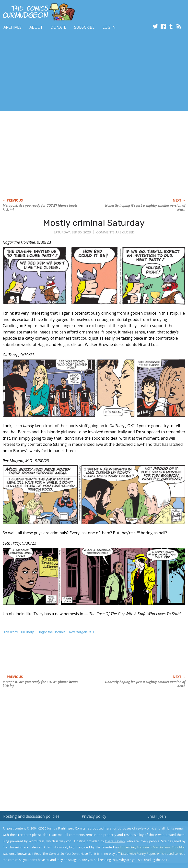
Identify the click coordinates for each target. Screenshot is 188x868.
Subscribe (84, 27)
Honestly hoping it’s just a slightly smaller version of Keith (145, 207)
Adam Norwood (56, 847)
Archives (12, 27)
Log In (109, 27)
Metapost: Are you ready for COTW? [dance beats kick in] (40, 207)
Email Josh (157, 816)
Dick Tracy (10, 632)
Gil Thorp (28, 632)
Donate (58, 27)
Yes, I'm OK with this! (147, 850)
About (36, 27)
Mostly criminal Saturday (94, 223)
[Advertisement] (57, 72)
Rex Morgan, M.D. (82, 632)
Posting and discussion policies (31, 816)
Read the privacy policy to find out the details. (144, 837)
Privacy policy (94, 816)
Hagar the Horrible (52, 632)
